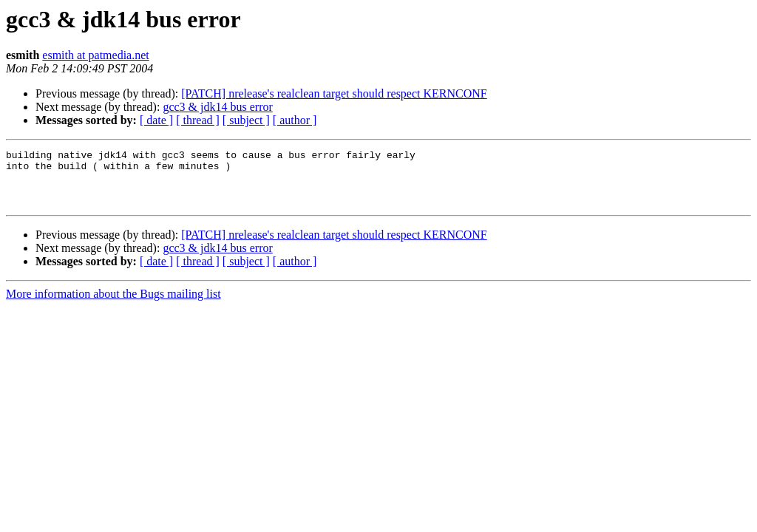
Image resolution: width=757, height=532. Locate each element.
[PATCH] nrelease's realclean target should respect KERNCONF (334, 93)
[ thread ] (198, 120)
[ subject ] (246, 120)
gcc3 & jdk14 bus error (217, 107)
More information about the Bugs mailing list (113, 305)
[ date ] (156, 120)
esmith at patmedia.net (95, 55)
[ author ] (295, 120)
